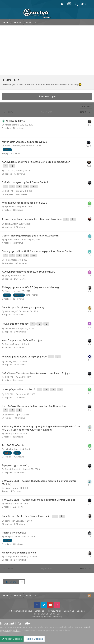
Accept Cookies (12, 639)
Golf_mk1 (9, 344)
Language (40, 611)
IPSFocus (28, 611)
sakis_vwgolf (11, 224)
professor (10, 521)
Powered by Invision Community (47, 617)
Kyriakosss (10, 207)
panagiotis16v (12, 556)
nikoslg (9, 361)
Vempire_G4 (11, 536)
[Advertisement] (47, 50)
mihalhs (9, 449)
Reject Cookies (34, 639)
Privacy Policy (55, 611)
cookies (21, 627)
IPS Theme (15, 611)
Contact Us (69, 611)
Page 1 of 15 (47, 112)
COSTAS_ (10, 170)
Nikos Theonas (13, 146)
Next (83, 112)
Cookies (81, 611)
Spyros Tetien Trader (16, 239)
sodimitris (10, 415)
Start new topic (47, 96)
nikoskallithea (12, 125)
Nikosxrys (10, 291)
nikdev (8, 433)
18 (34, 186)
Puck (7, 260)
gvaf (7, 275)
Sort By (86, 106)
